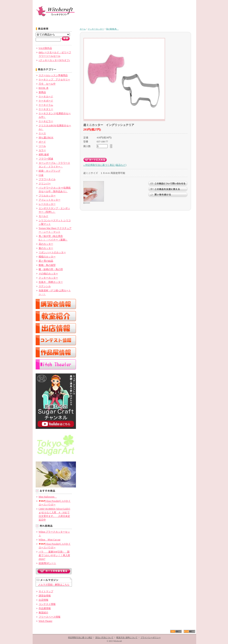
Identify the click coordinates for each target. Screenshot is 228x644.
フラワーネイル (47, 179)
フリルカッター (47, 196)
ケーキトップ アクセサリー (54, 80)
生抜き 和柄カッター (51, 282)
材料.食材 (44, 155)
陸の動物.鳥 (112, 29)
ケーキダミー (46, 109)
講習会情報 (45, 596)
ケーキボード (46, 101)
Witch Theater (46, 621)
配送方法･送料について (127, 637)
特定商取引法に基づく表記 (80, 637)
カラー (42, 150)
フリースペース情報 (50, 617)
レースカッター (47, 204)
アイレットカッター (50, 200)
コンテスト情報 (47, 604)
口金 (41, 175)
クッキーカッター (48, 278)
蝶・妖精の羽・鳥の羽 (51, 269)
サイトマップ (46, 591)
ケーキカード (46, 96)
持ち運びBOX (46, 138)
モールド (44, 216)
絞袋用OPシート (47, 563)
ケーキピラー (46, 121)
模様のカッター (47, 257)
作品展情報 (45, 608)
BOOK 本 (44, 88)
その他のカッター (48, 274)
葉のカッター (46, 248)
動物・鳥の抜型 (47, 265)
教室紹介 (44, 613)
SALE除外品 (45, 48)
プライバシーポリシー (151, 637)
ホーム (83, 29)
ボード (42, 142)
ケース (42, 133)
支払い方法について (104, 637)
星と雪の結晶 (46, 261)
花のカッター (46, 244)
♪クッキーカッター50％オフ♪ (54, 60)
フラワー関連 (46, 159)
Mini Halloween (48, 497)
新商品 (42, 92)
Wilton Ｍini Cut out (50, 540)
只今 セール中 (47, 84)
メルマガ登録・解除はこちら (54, 585)
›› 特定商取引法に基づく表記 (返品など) (105, 165)
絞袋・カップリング (50, 171)
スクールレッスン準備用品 (53, 75)
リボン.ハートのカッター (52, 252)
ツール (42, 146)
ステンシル (45, 286)
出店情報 (44, 600)
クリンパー (45, 184)
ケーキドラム (46, 105)
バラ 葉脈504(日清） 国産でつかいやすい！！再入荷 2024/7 (54, 555)
